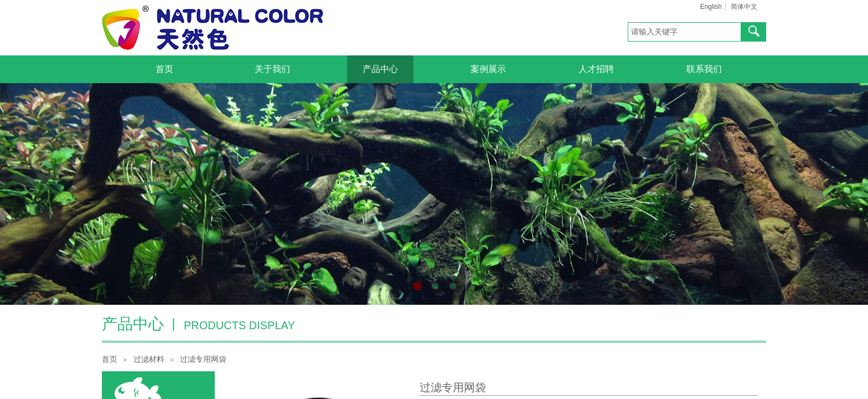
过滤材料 (149, 359)
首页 (110, 359)
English (711, 7)
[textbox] (684, 32)
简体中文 (744, 7)
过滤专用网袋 (203, 359)
